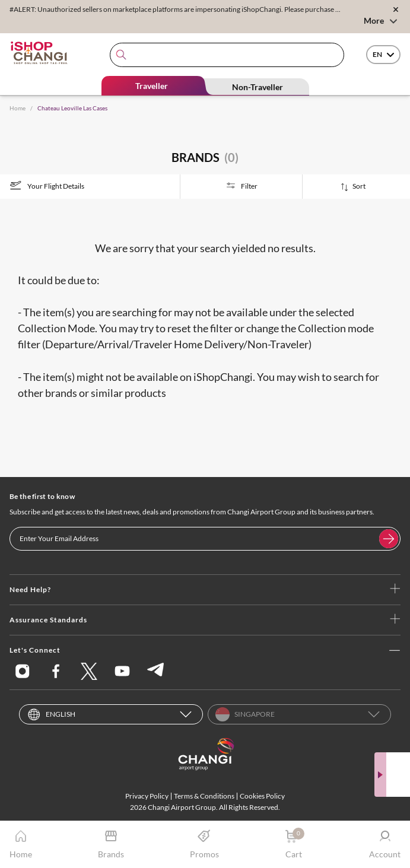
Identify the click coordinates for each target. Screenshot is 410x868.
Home (18, 108)
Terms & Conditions (204, 796)
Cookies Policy (262, 796)
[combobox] (227, 55)
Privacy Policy (147, 796)
